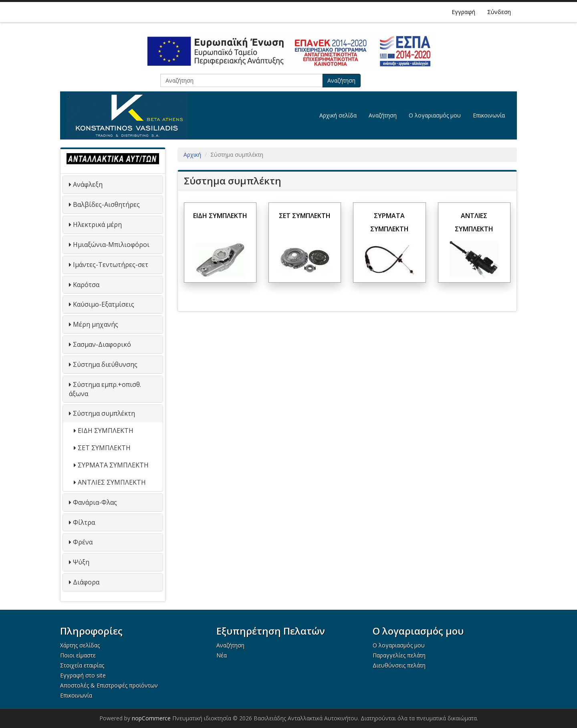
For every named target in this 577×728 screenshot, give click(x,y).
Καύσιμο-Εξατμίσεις (104, 304)
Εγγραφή (463, 12)
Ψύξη (81, 562)
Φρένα (83, 542)
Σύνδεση (499, 12)
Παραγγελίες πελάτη (399, 655)
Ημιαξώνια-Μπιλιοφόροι (111, 245)
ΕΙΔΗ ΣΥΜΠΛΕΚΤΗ (106, 431)
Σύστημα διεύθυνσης (105, 364)
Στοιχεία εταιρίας (82, 665)
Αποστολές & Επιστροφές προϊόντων (109, 685)
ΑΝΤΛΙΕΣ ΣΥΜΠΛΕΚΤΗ (112, 482)
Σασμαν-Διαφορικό (102, 344)
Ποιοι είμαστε (78, 655)
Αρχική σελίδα (338, 115)
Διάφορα (86, 582)
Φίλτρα (84, 522)
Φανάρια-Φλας (95, 502)
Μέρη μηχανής (96, 324)
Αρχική (192, 155)
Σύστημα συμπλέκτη (104, 413)
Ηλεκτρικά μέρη (97, 224)
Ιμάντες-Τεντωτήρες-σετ (111, 265)
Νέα (222, 655)
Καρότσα (86, 285)
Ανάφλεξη (88, 184)
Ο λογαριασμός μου (435, 115)
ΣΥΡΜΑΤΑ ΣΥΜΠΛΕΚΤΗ (113, 465)
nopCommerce (151, 718)
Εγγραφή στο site (83, 675)
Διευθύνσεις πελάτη (399, 665)
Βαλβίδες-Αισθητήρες (106, 204)
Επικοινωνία (489, 115)
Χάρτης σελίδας (80, 645)
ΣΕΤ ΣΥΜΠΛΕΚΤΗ (104, 448)
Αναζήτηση (341, 80)
